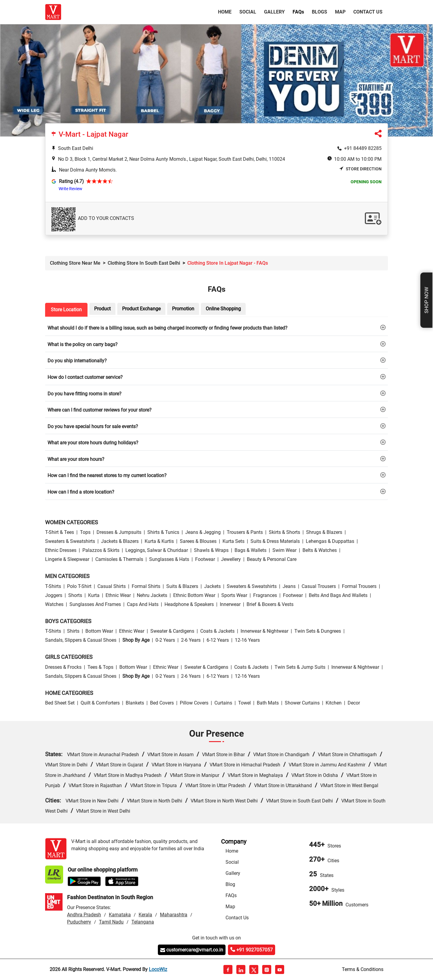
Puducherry (79, 922)
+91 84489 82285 (363, 148)
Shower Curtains (302, 703)
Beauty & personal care (272, 559)
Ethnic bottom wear (194, 595)
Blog (230, 884)
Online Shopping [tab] (223, 309)
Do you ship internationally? (77, 361)
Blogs (319, 12)
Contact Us (368, 12)
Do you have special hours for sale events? (93, 426)
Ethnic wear (118, 595)
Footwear (205, 559)
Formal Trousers (359, 586)
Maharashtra (174, 915)
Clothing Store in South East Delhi (144, 263)
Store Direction (360, 169)
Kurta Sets (233, 541)
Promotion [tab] (183, 309)
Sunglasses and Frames (95, 604)
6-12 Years (218, 640)
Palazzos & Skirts (101, 550)
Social (248, 12)
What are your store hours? (76, 459)
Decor (354, 703)
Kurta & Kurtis (159, 541)
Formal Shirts (146, 586)
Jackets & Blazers (120, 541)
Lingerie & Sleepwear (67, 559)
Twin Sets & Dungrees (318, 631)
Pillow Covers (194, 703)
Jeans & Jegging (203, 532)
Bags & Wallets (250, 550)
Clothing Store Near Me (75, 263)
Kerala (145, 915)
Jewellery (231, 559)
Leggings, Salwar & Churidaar (157, 550)
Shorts (75, 595)
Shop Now (426, 300)
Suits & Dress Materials (275, 541)
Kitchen (334, 703)
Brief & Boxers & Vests (270, 604)
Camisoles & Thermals (119, 559)
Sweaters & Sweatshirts (70, 541)
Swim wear (284, 550)
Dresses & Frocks (63, 667)
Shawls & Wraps (211, 550)
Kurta (94, 595)
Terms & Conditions (363, 969)
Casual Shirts (112, 586)
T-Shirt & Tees (60, 532)
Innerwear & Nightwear (264, 631)
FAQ (298, 12)
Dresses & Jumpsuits (119, 532)
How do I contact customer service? (85, 377)
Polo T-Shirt (79, 586)
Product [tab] (102, 309)
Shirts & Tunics (163, 532)
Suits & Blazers (182, 586)
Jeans (289, 586)
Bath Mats (268, 703)
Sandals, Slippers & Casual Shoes (81, 640)
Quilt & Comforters (100, 703)
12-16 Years (247, 640)
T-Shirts (53, 586)
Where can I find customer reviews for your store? (100, 410)
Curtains (223, 703)
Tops (85, 532)
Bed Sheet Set (60, 703)
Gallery (274, 12)
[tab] (216, 328)
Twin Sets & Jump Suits (300, 667)
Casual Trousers (319, 586)
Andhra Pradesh (84, 915)
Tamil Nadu (111, 922)
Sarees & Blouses (198, 541)
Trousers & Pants (245, 532)
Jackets (212, 586)
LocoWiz (158, 969)
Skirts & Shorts (284, 532)
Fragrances (265, 595)
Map (340, 12)
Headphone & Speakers (189, 604)
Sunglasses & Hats (169, 559)
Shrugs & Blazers (324, 532)
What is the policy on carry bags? (83, 344)
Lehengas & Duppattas (330, 541)
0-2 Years (165, 640)
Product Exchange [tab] (141, 309)
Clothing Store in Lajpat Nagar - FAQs (228, 263)
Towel (244, 703)
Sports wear (234, 595)
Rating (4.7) (71, 181)
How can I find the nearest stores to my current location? (107, 475)
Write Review (71, 189)
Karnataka (120, 915)
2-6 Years (191, 640)
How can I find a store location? (81, 492)
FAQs (231, 895)
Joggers (54, 595)
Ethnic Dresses (61, 550)
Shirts (73, 631)
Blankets (135, 703)
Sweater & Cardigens (172, 631)
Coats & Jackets (217, 631)
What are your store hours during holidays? (93, 443)
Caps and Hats (143, 604)
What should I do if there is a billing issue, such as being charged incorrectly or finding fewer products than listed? (167, 328)
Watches (54, 604)
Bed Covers (162, 703)
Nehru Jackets (152, 595)
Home (226, 11)
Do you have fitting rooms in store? (84, 394)
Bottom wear (99, 631)
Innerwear (230, 604)
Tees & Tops (100, 667)
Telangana (143, 922)
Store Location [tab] (66, 310)
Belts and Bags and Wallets (338, 595)
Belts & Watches (320, 550)
